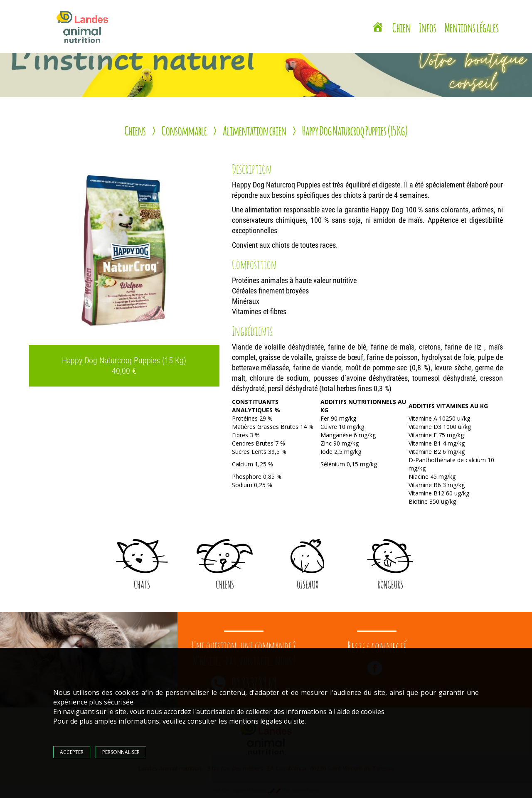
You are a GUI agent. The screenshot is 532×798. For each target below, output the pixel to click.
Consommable (184, 130)
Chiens (135, 130)
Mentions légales (472, 27)
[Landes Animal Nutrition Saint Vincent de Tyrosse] (378, 28)
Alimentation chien (255, 130)
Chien (401, 27)
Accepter (72, 752)
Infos (428, 27)
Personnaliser (121, 752)
